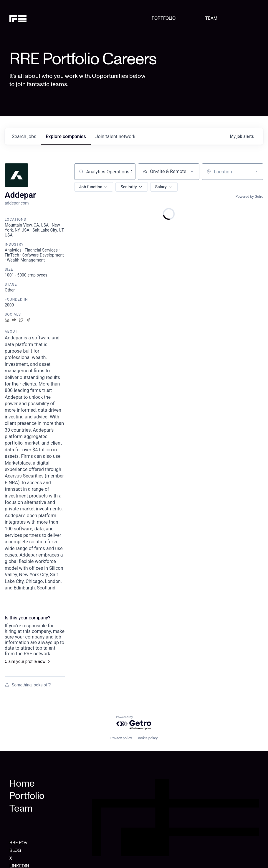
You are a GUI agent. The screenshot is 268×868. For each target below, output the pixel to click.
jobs (24, 136)
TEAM (211, 18)
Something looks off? (28, 685)
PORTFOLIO (164, 18)
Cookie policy (147, 738)
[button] (94, 187)
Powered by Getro (249, 197)
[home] (27, 18)
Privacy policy (121, 738)
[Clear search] (128, 172)
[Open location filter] (256, 172)
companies (66, 136)
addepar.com (17, 203)
